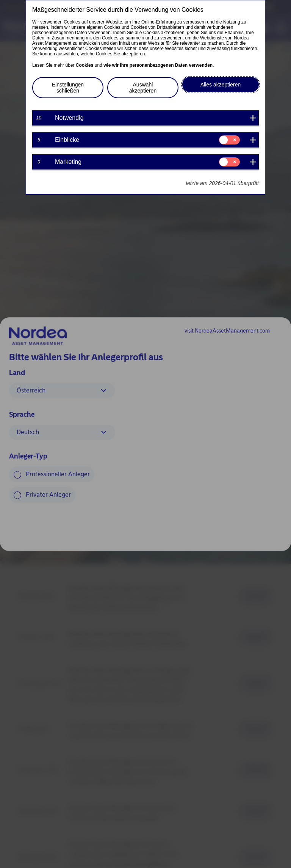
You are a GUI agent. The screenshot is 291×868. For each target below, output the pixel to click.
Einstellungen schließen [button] (68, 88)
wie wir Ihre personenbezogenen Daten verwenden (158, 65)
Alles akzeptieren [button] (221, 85)
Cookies (85, 65)
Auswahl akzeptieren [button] (143, 88)
